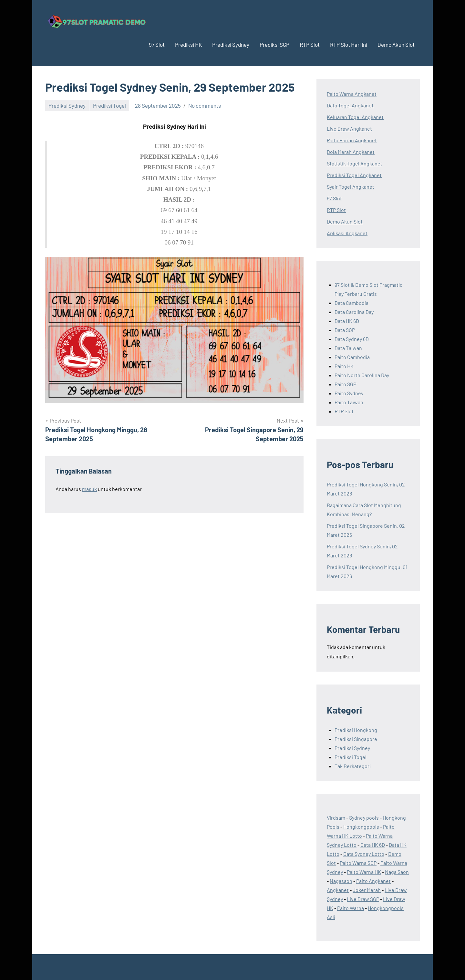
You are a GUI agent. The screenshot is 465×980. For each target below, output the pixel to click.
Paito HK (344, 366)
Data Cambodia (351, 303)
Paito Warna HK (364, 872)
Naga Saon (397, 872)
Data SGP (345, 330)
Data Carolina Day (354, 312)
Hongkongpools (361, 827)
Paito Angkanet (373, 881)
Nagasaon (341, 881)
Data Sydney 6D (352, 339)
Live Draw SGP (363, 899)
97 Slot (157, 45)
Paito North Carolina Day (362, 375)
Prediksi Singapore (356, 739)
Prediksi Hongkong (356, 730)
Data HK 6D (347, 321)
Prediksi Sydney (231, 45)
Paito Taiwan (349, 402)
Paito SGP (345, 384)
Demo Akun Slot (396, 45)
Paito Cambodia (352, 357)
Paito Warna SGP (358, 863)
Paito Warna (351, 908)
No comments (205, 105)
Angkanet (338, 890)
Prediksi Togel (109, 105)
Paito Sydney (349, 393)
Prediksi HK (188, 45)
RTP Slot (310, 45)
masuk (89, 489)
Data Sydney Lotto (364, 854)
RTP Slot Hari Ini (349, 45)
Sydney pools (364, 818)
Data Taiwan (348, 348)
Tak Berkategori (353, 766)
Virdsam (336, 818)
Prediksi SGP (274, 45)
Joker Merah (367, 890)
